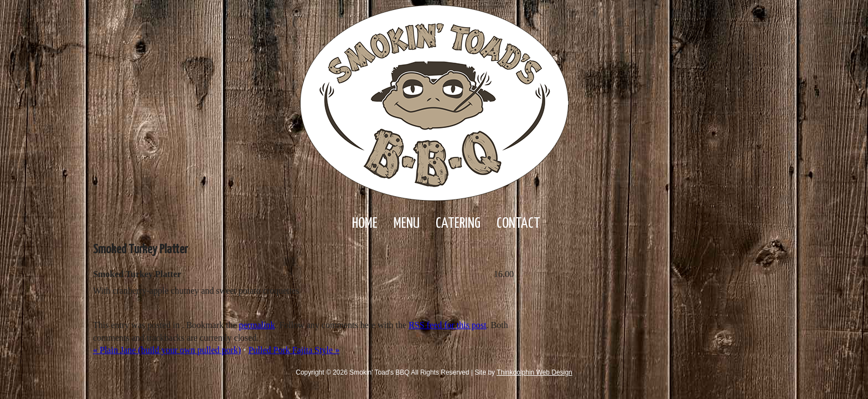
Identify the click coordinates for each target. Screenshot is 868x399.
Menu (407, 224)
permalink (257, 325)
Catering (458, 224)
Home (365, 224)
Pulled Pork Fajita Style (294, 350)
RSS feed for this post (447, 325)
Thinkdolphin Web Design (534, 372)
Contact (518, 224)
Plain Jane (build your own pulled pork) (167, 350)
